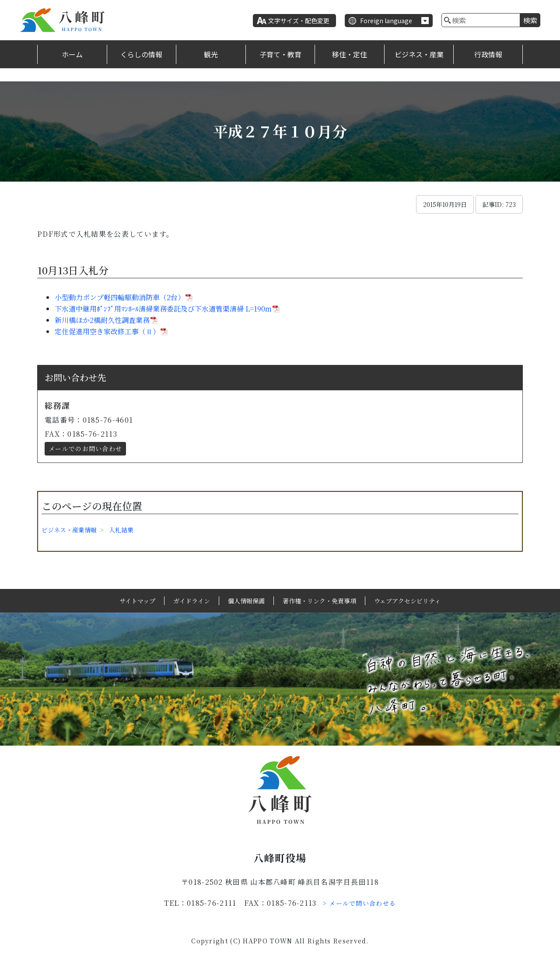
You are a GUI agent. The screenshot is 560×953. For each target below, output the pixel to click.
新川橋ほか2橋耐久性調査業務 (102, 320)
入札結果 (121, 530)
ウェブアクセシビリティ (407, 601)
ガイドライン (192, 601)
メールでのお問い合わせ (85, 448)
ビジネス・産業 (419, 54)
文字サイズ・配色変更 (299, 21)
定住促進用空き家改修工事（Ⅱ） (107, 331)
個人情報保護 (246, 601)
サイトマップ (137, 601)
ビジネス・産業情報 (69, 530)
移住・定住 (350, 54)
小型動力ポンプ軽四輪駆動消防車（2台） (120, 297)
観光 (211, 54)
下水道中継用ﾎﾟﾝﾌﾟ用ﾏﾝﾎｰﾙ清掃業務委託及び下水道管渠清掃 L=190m (163, 309)
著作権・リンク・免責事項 (319, 601)
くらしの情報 (141, 54)
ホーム (72, 54)
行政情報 (488, 54)
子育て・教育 (280, 54)
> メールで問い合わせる (360, 903)
